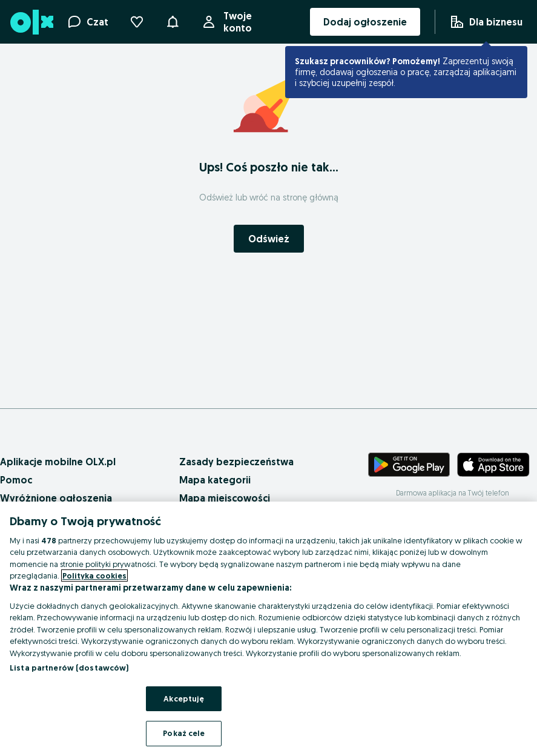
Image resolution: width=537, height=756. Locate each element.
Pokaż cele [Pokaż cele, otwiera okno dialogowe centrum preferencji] (184, 733)
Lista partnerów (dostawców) (69, 668)
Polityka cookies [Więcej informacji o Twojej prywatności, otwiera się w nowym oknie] (94, 575)
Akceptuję (184, 698)
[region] (268, 629)
